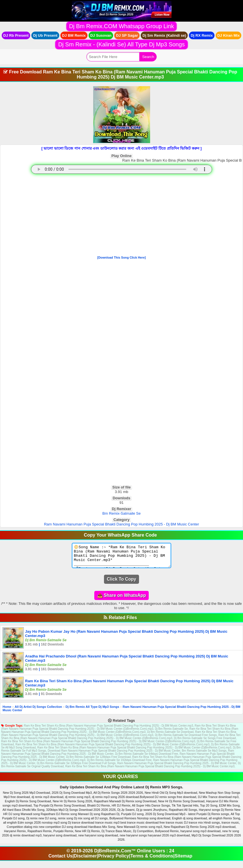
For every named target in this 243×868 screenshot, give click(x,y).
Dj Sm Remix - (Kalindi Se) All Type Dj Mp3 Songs (121, 44)
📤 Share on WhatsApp (121, 600)
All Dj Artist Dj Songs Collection (38, 711)
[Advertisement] (121, 216)
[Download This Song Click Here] (121, 257)
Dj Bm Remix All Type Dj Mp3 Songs (92, 711)
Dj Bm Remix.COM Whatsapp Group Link (122, 26)
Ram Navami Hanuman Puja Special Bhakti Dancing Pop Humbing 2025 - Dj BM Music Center (121, 524)
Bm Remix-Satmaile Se (121, 513)
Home (7, 711)
